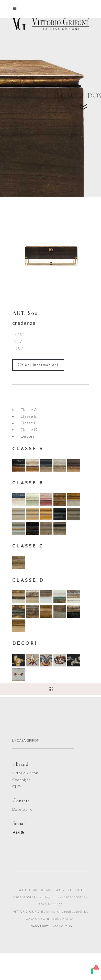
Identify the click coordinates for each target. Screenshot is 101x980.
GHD (17, 787)
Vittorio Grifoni (26, 773)
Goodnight (21, 780)
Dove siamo (23, 809)
